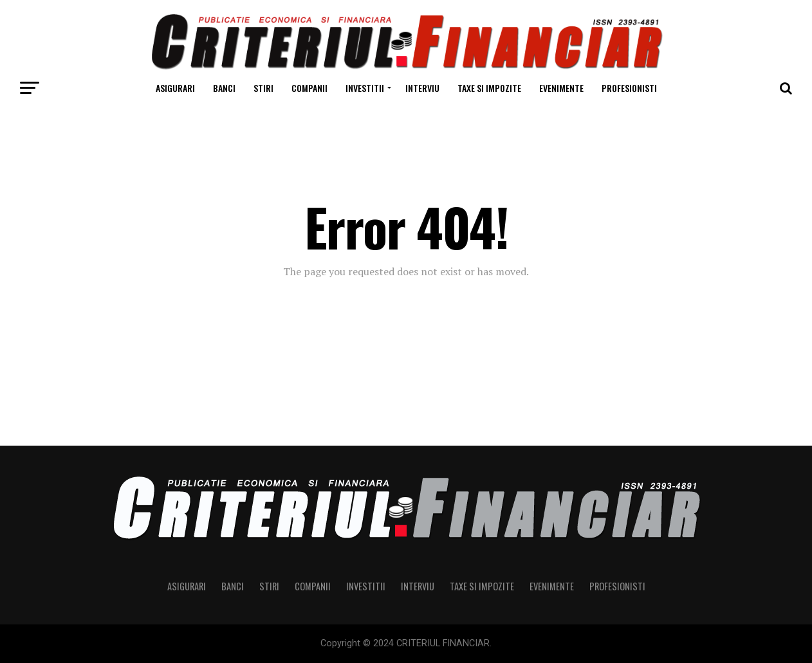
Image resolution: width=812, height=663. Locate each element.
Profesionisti (629, 88)
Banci (224, 88)
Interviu (422, 88)
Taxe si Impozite (489, 88)
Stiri (263, 88)
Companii (309, 88)
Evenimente (561, 88)
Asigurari (175, 88)
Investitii (365, 88)
